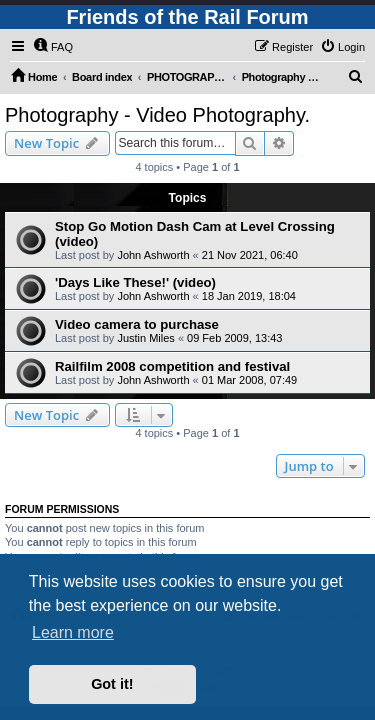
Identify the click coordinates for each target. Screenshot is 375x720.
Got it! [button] (112, 684)
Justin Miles (145, 338)
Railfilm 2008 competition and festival (172, 366)
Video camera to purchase (137, 324)
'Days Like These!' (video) (135, 282)
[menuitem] (53, 47)
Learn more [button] (73, 632)
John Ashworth (153, 255)
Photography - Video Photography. (157, 115)
